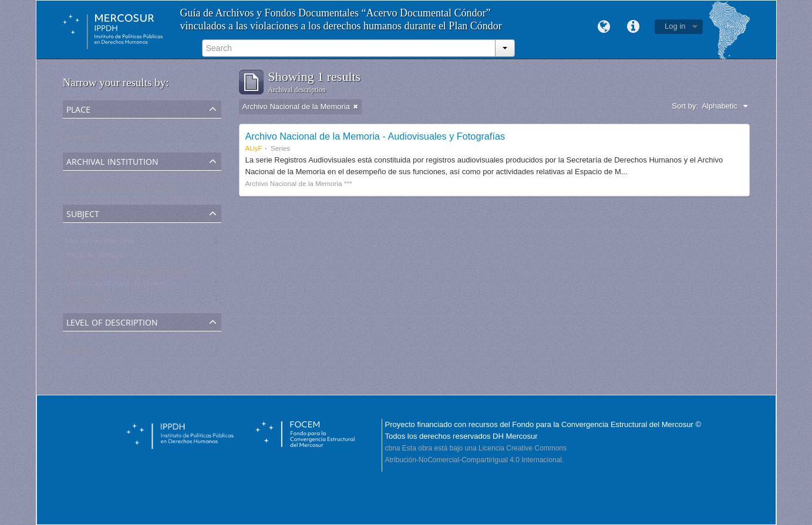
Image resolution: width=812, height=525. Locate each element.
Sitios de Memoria (96, 258)
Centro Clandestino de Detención (122, 286)
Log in (675, 26)
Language (604, 27)
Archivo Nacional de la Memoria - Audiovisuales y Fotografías (375, 136)
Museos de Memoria (100, 244)
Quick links (633, 27)
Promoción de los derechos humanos (128, 272)
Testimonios (85, 300)
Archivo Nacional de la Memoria (119, 192)
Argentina (82, 139)
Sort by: (685, 106)
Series (76, 352)
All (69, 125)
